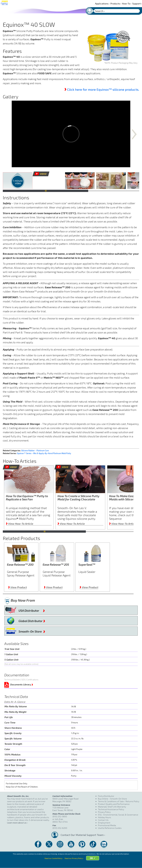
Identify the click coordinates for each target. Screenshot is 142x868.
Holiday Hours (104, 817)
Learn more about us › (17, 823)
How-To (127, 3)
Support (137, 3)
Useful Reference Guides (110, 828)
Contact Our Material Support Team (78, 835)
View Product (17, 587)
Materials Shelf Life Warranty (112, 807)
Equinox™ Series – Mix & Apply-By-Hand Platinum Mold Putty (44, 453)
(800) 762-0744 (60, 822)
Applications (102, 3)
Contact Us (103, 820)
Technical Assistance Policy (111, 809)
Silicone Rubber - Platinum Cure (35, 451)
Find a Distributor (106, 796)
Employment (104, 823)
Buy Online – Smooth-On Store (112, 799)
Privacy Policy (104, 812)
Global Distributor (32, 620)
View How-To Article (20, 524)
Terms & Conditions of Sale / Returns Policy (119, 801)
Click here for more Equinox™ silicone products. (103, 89)
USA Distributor (32, 610)
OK (94, 864)
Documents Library (22, 684)
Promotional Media (107, 825)
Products (116, 3)
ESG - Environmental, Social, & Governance (118, 815)
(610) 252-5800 (60, 816)
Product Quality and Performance (114, 804)
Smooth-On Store (32, 631)
